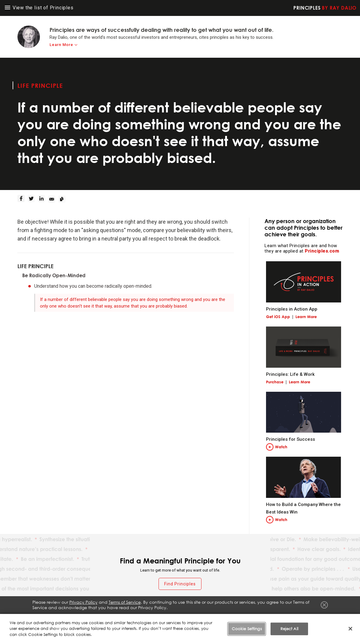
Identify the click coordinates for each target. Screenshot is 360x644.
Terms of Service (206, 620)
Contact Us (345, 620)
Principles (325, 8)
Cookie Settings (312, 620)
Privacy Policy (242, 620)
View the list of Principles (39, 8)
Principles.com (322, 251)
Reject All (289, 637)
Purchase (275, 382)
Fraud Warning (170, 620)
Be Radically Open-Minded (54, 275)
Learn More (306, 317)
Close (324, 605)
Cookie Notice (276, 620)
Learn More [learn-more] (61, 45)
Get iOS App (278, 317)
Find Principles (180, 584)
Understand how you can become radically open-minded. (93, 286)
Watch (281, 447)
